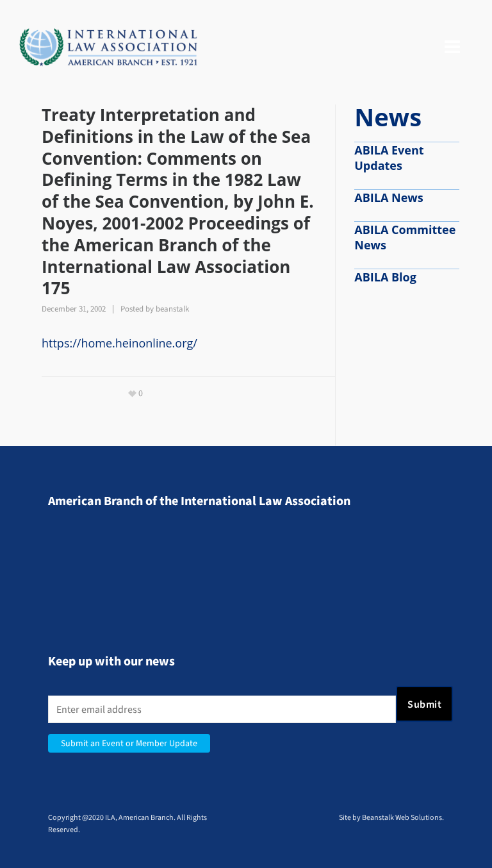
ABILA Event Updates (389, 158)
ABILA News (389, 197)
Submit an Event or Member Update (129, 743)
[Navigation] (452, 47)
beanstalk (172, 309)
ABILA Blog (385, 277)
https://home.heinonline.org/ (119, 343)
